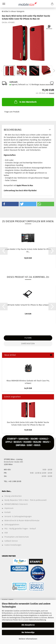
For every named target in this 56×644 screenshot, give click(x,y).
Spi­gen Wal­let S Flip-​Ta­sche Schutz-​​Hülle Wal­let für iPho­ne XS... (28, 250)
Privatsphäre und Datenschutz (17, 537)
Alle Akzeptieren (28, 625)
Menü (4, 4)
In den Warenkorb (25, 102)
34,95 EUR (28, 388)
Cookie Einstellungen (13, 545)
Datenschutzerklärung (38, 620)
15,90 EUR (28, 430)
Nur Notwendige (28, 632)
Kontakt (8, 512)
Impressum (9, 508)
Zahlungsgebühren (12, 525)
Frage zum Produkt (12, 112)
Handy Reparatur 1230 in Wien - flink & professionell (25, 500)
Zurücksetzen (28, 344)
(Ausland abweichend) (47, 85)
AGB (6, 533)
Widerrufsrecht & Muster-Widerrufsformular (22, 521)
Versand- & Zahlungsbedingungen (18, 517)
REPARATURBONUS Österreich (16, 504)
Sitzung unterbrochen (13, 496)
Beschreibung (13, 130)
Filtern (28, 338)
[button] (10, 204)
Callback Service (11, 541)
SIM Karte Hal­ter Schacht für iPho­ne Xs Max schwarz (28, 305)
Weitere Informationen (28, 639)
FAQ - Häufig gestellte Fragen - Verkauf (20, 529)
